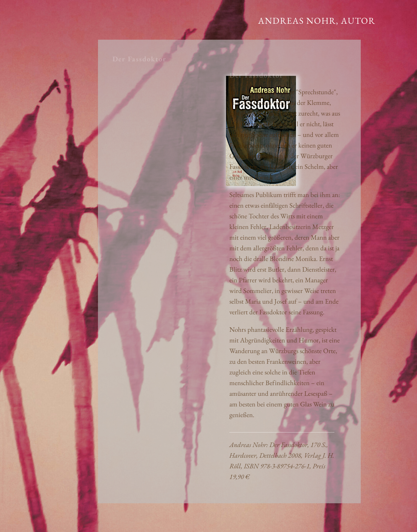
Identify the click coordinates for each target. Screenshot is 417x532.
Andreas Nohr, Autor (317, 21)
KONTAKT (23, 66)
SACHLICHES (27, 43)
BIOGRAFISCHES (33, 55)
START (17, 19)
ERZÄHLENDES (30, 31)
